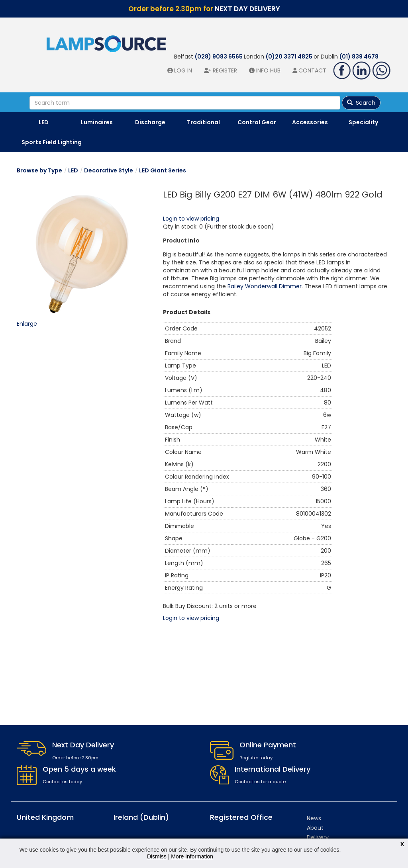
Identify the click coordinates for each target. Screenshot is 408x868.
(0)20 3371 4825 (290, 57)
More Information (192, 856)
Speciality (363, 122)
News (314, 818)
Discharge (150, 122)
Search (361, 103)
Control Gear (257, 122)
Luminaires (97, 122)
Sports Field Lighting (52, 142)
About (315, 828)
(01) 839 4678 (359, 57)
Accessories (310, 122)
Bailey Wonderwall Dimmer (265, 286)
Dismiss (157, 856)
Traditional (203, 122)
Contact (312, 70)
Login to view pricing (191, 219)
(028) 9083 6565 (219, 57)
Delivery (318, 837)
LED (44, 122)
